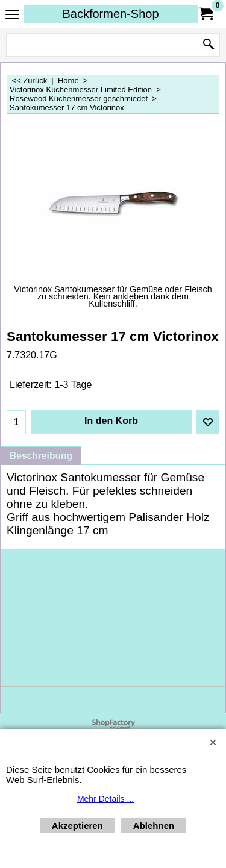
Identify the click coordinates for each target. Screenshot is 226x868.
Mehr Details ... (105, 799)
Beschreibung (41, 456)
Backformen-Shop (110, 14)
